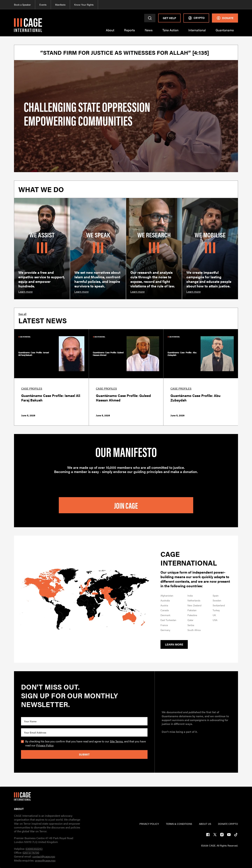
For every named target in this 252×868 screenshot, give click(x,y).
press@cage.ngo (45, 860)
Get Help (169, 18)
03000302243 (34, 849)
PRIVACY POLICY (149, 824)
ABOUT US (205, 824)
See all (22, 314)
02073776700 (31, 853)
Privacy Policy (45, 745)
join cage (126, 505)
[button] (110, 32)
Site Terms (116, 741)
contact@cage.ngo (44, 856)
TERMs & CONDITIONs (179, 824)
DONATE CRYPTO (228, 824)
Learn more (174, 644)
